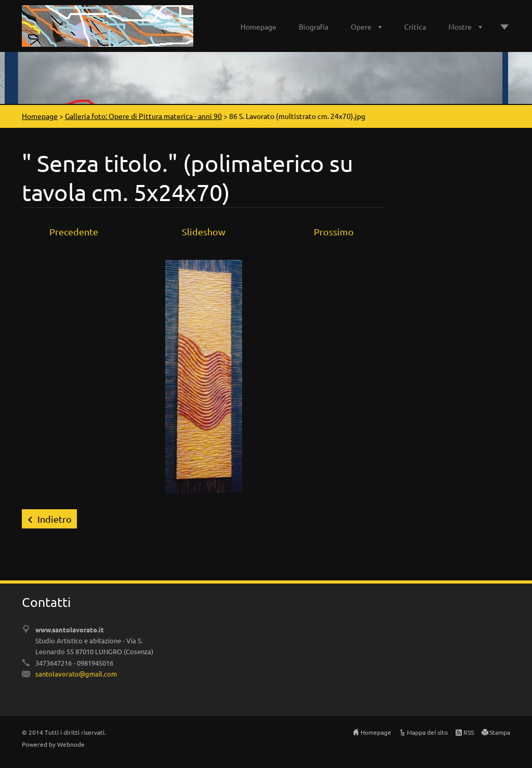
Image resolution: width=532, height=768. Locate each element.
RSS (469, 732)
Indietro (55, 519)
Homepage (258, 27)
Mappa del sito (427, 732)
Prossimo (334, 231)
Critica (415, 27)
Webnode (71, 744)
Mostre (460, 27)
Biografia (314, 27)
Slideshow (204, 231)
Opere (361, 27)
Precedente (74, 231)
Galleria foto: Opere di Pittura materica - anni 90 (143, 116)
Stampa (500, 732)
